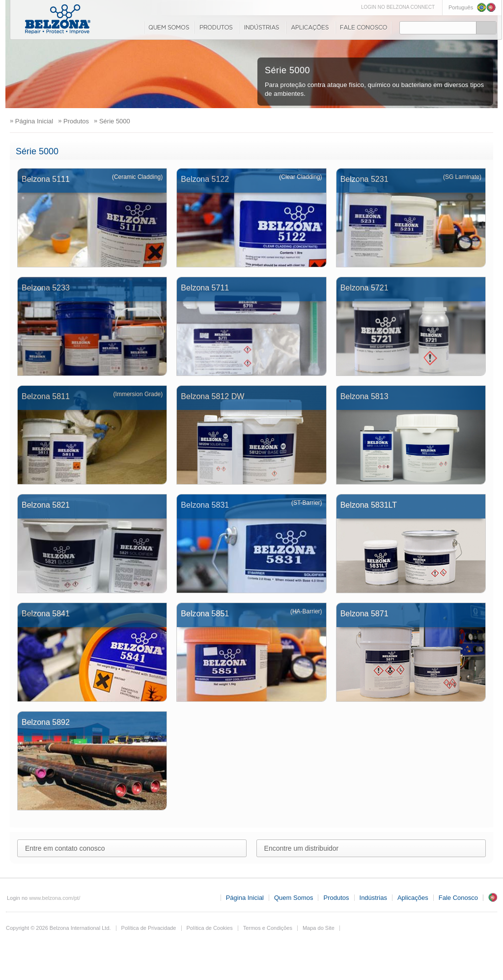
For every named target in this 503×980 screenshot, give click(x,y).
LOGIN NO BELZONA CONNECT (398, 7)
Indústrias (262, 28)
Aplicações (310, 28)
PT (493, 897)
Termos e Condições (268, 928)
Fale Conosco (363, 28)
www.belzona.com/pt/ (55, 898)
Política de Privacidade (149, 928)
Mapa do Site (319, 928)
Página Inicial (245, 898)
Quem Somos (168, 28)
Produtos (216, 28)
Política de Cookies (210, 928)
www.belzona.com (58, 19)
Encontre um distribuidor (302, 848)
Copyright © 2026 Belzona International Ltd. (58, 928)
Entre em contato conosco (65, 848)
